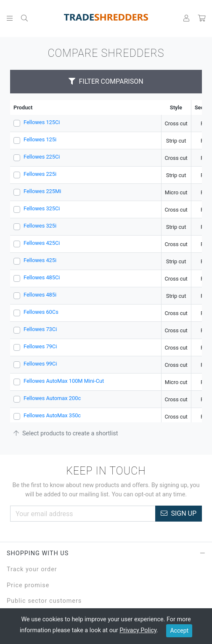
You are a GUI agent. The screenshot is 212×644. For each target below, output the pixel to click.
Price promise (28, 585)
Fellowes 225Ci (42, 157)
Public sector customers (44, 601)
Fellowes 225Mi (42, 191)
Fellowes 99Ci (40, 364)
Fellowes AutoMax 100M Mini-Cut (64, 381)
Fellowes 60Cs (41, 312)
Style (176, 107)
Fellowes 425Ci (42, 243)
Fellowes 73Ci (40, 329)
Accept (179, 631)
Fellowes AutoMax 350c (52, 415)
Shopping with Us (106, 554)
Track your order (32, 569)
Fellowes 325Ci (42, 208)
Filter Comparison (106, 81)
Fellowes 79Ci (40, 346)
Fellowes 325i (40, 226)
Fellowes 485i (40, 295)
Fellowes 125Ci (42, 122)
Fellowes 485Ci (42, 277)
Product (23, 107)
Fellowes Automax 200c (52, 398)
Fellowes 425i (40, 260)
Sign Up (179, 513)
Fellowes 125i (40, 139)
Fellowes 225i (40, 174)
